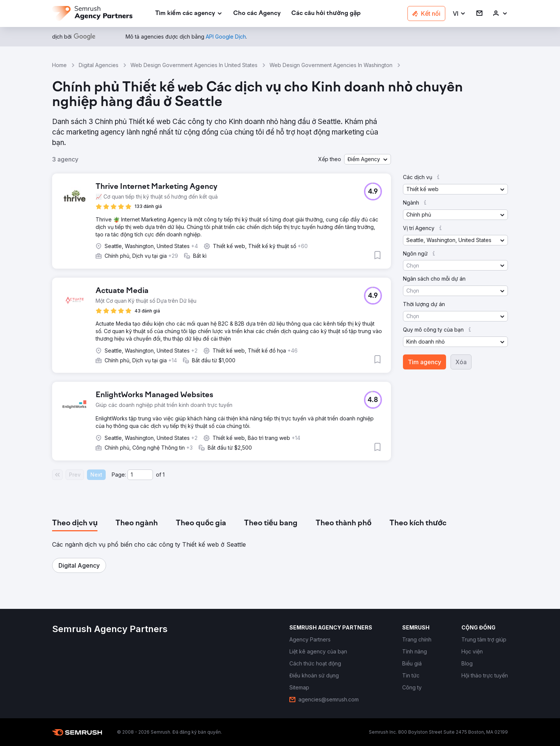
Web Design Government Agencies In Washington (331, 65)
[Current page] (140, 475)
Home (59, 65)
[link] (257, 14)
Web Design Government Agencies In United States (194, 65)
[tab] (75, 523)
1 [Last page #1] (164, 475)
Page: (119, 475)
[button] (459, 14)
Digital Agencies (99, 65)
